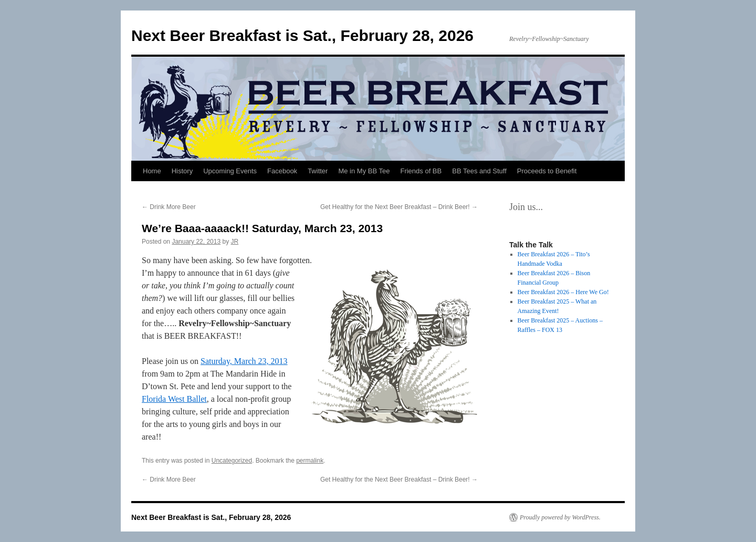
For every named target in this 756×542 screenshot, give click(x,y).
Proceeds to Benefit (547, 171)
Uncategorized (232, 461)
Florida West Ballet (174, 399)
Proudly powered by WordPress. (560, 517)
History (182, 171)
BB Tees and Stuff (479, 171)
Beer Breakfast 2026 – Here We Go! (563, 292)
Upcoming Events (230, 171)
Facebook (282, 171)
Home (152, 171)
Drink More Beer (169, 207)
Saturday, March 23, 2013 (244, 361)
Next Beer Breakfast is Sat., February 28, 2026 (302, 35)
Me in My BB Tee (364, 171)
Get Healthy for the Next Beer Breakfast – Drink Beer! (399, 207)
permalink (310, 461)
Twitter (318, 171)
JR (235, 242)
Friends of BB (421, 171)
